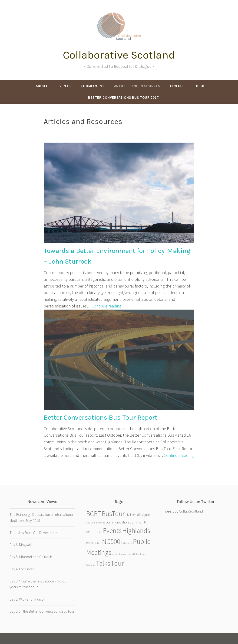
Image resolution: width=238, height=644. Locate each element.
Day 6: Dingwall (21, 545)
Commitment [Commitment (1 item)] (98, 523)
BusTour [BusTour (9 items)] (113, 514)
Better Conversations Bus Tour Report (101, 417)
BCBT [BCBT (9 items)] (94, 514)
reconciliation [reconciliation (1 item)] (119, 554)
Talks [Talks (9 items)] (103, 563)
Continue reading (106, 306)
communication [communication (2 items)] (117, 522)
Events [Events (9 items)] (112, 531)
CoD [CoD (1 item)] (88, 523)
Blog (201, 86)
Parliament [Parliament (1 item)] (127, 543)
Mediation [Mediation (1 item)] (96, 543)
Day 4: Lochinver (22, 569)
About (42, 86)
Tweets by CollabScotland (183, 511)
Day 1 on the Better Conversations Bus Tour (42, 611)
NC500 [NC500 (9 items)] (111, 541)
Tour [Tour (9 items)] (117, 563)
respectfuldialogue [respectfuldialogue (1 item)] (136, 554)
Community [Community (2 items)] (138, 522)
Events (64, 86)
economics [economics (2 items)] (94, 532)
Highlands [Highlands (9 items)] (136, 531)
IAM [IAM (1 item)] (88, 543)
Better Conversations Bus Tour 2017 (124, 97)
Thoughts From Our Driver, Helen (34, 533)
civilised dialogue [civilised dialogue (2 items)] (138, 515)
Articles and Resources (137, 86)
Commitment (93, 86)
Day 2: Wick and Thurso (27, 599)
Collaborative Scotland (119, 55)
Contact (178, 86)
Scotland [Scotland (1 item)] (91, 565)
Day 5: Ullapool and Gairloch (31, 557)
